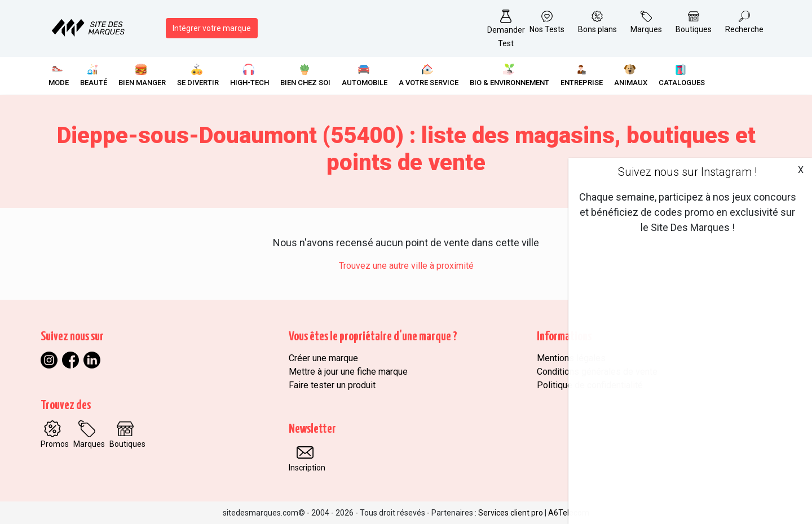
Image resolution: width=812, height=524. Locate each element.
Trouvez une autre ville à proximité (406, 266)
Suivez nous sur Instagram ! (687, 172)
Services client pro (511, 513)
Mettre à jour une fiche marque (348, 372)
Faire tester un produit (332, 385)
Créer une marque (323, 358)
